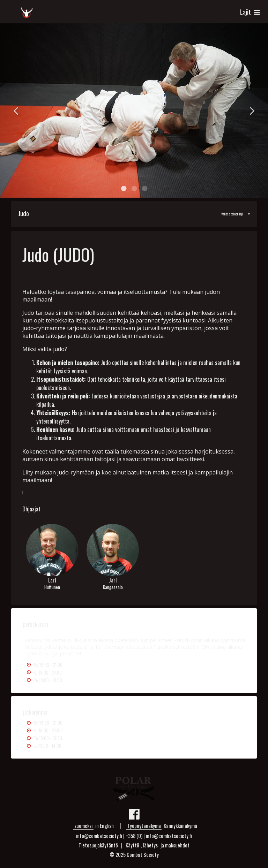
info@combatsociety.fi (169, 836)
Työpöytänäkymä (144, 826)
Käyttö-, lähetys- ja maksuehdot (158, 845)
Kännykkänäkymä (180, 826)
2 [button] (134, 189)
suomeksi (83, 826)
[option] (134, 111)
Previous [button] (16, 111)
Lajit (251, 12)
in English (105, 826)
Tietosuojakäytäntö (98, 845)
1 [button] (124, 189)
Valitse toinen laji (131, 213)
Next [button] (252, 111)
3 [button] (144, 189)
